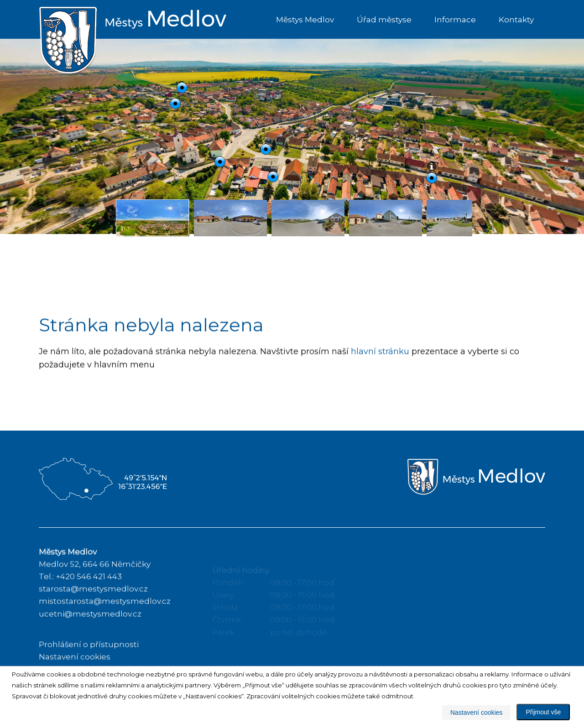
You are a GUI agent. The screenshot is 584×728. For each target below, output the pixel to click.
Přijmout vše (543, 712)
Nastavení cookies (476, 712)
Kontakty (516, 20)
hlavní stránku (380, 371)
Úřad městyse (384, 20)
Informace (455, 20)
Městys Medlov (305, 20)
